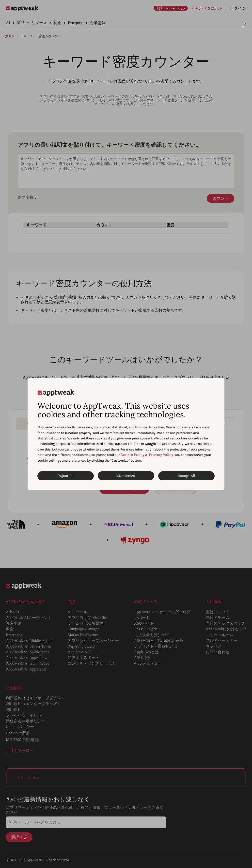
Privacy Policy (161, 455)
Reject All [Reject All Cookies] (66, 476)
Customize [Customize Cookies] (126, 476)
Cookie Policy (132, 455)
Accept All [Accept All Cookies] (186, 476)
